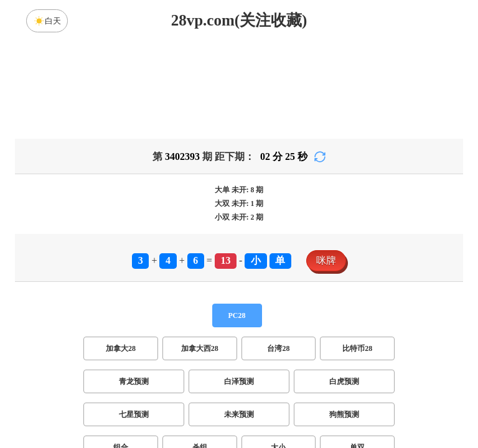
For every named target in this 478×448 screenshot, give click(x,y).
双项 (159, 383)
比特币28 (357, 251)
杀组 (200, 350)
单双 (357, 350)
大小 (278, 350)
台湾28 (278, 251)
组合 (121, 350)
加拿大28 (121, 251)
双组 (315, 383)
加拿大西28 (200, 251)
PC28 (237, 218)
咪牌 (326, 163)
